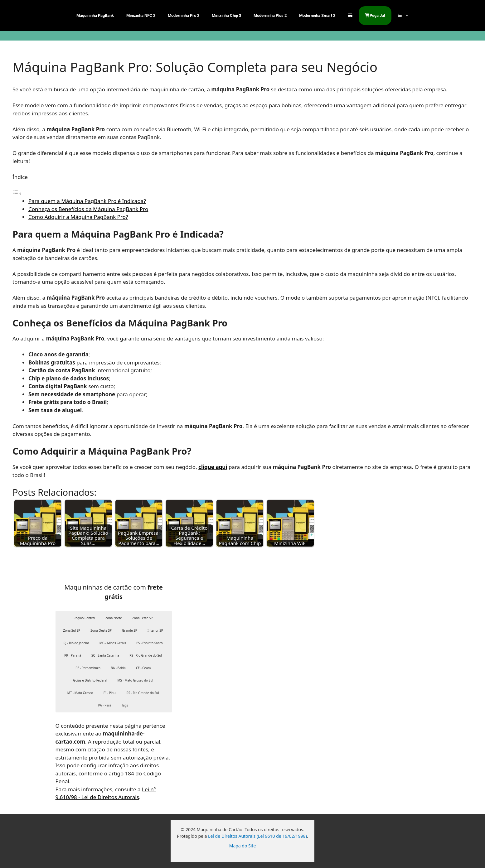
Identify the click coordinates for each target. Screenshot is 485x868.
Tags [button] (125, 705)
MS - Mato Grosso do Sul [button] (135, 680)
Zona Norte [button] (114, 618)
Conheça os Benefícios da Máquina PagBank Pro (88, 209)
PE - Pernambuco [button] (88, 668)
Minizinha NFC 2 (141, 15)
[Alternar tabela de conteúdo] (17, 193)
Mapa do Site (243, 846)
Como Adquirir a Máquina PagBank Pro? (78, 217)
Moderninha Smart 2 (317, 15)
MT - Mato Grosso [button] (80, 693)
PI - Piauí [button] (110, 693)
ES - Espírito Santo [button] (149, 643)
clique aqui (213, 467)
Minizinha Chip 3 (226, 15)
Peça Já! (375, 15)
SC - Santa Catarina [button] (105, 655)
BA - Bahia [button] (118, 668)
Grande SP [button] (130, 630)
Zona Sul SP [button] (72, 630)
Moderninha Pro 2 (184, 15)
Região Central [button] (84, 618)
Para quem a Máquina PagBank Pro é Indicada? (87, 201)
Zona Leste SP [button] (142, 618)
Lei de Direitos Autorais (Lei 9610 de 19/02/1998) (257, 836)
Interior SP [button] (155, 630)
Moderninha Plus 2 (270, 15)
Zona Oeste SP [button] (101, 630)
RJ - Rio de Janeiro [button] (76, 643)
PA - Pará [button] (105, 705)
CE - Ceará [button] (143, 668)
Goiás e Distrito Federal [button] (90, 680)
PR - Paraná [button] (73, 655)
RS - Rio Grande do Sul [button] (146, 655)
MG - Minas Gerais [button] (113, 643)
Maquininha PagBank (95, 15)
